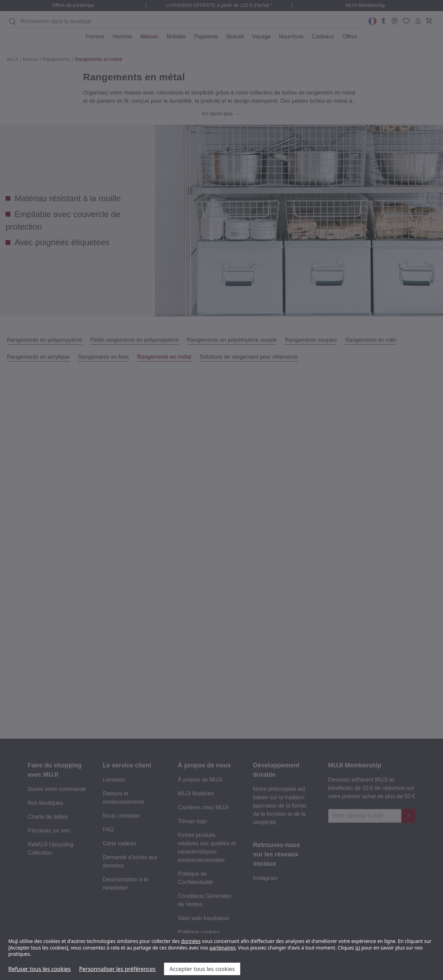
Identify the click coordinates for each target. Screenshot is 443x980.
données (191, 941)
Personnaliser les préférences (117, 969)
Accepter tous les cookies (202, 969)
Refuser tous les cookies (39, 969)
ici (358, 948)
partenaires (222, 948)
